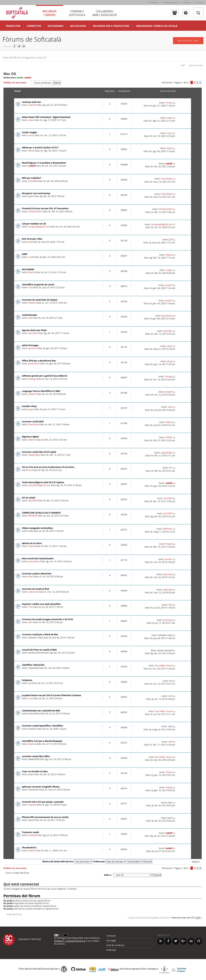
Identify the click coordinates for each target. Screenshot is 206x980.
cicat (31, 698)
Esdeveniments (171, 2)
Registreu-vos (188, 41)
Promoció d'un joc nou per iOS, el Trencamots (45, 208)
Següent (196, 862)
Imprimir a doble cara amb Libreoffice (41, 604)
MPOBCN (33, 516)
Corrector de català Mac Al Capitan (40, 300)
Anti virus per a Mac (32, 239)
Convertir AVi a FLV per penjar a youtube (43, 802)
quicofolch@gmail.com (39, 485)
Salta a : (108, 875)
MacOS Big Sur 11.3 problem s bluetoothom (44, 163)
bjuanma (33, 348)
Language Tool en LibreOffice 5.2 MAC (41, 391)
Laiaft (31, 257)
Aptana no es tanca (32, 543)
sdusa (31, 120)
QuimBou (33, 333)
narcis (31, 135)
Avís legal (111, 940)
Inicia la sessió (196, 65)
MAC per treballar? (31, 178)
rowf (170, 742)
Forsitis (169, 103)
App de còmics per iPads (34, 330)
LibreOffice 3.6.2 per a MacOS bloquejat (42, 741)
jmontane (168, 620)
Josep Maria (34, 364)
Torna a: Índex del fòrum (17, 873)
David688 (33, 181)
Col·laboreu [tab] (105, 13)
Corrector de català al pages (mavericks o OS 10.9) (47, 619)
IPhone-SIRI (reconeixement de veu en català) (45, 817)
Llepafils (32, 105)
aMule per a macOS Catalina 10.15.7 (40, 148)
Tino (30, 287)
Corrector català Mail (33, 422)
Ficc (30, 470)
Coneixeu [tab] (77, 13)
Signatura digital (30, 437)
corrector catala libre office (36, 756)
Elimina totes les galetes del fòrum (153, 918)
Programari (29, 57)
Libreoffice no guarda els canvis (38, 285)
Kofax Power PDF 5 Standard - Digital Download (46, 117)
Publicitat (111, 950)
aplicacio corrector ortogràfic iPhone (41, 787)
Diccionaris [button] (55, 26)
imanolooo (34, 424)
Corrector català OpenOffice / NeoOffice (42, 726)
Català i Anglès (29, 132)
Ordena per (110, 861)
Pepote (169, 255)
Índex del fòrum (12, 57)
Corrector (34, 26)
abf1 (31, 622)
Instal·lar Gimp (29, 406)
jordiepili (33, 835)
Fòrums (200, 2)
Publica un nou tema (16, 83)
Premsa (187, 2)
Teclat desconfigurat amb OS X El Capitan (43, 482)
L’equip (131, 918)
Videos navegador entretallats (37, 528)
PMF (183, 65)
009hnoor (168, 529)
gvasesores (167, 316)
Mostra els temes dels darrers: (67, 861)
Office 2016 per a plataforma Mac (39, 361)
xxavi (170, 407)
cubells (28, 78)
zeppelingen (34, 455)
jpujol (31, 409)
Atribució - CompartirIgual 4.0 (70, 941)
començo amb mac (31, 102)
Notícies (154, 2)
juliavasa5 (168, 574)
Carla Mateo (167, 179)
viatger (169, 270)
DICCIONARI (28, 269)
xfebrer (32, 440)
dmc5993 (33, 501)
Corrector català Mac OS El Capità (39, 452)
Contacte (111, 936)
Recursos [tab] (50, 13)
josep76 (169, 285)
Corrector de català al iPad (35, 589)
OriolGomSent (35, 211)
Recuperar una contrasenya (36, 193)
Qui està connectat (21, 884)
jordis (20, 78)
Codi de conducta (115, 945)
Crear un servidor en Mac (35, 771)
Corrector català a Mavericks (37, 574)
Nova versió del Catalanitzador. (38, 558)
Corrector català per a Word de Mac (40, 634)
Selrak (31, 151)
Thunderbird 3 (29, 848)
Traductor (13, 26)
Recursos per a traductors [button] (111, 26)
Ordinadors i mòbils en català (157, 26)
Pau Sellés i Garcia (164, 666)
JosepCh (32, 394)
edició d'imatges (30, 345)
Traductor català (30, 832)
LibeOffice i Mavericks (33, 665)
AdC (30, 318)
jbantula (32, 744)
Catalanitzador (29, 315)
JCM (30, 242)
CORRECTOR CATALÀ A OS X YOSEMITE (41, 513)
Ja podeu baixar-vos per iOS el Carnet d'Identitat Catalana (51, 695)
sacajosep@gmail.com (39, 227)
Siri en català (28, 498)
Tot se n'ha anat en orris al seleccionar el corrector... (49, 467)
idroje (170, 346)
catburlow (33, 592)
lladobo (32, 303)
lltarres (32, 272)
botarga (32, 379)
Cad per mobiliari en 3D (34, 224)
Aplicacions (78, 26)
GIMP (25, 254)
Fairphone (27, 680)
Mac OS (42, 57)
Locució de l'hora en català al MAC (39, 650)
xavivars (169, 559)
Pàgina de (181, 82)
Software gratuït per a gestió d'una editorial (44, 376)
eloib (31, 577)
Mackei (32, 850)
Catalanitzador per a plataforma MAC (41, 711)
